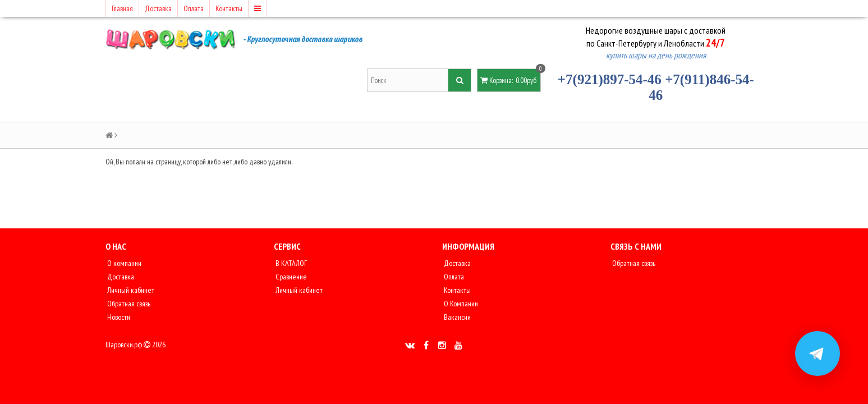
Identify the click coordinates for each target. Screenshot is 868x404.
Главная (122, 8)
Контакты (229, 8)
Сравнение (290, 277)
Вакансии (456, 317)
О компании (123, 263)
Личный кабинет (130, 290)
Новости (118, 317)
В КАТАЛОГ (290, 263)
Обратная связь (128, 304)
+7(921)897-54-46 (610, 79)
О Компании (460, 304)
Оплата (194, 8)
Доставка (158, 8)
